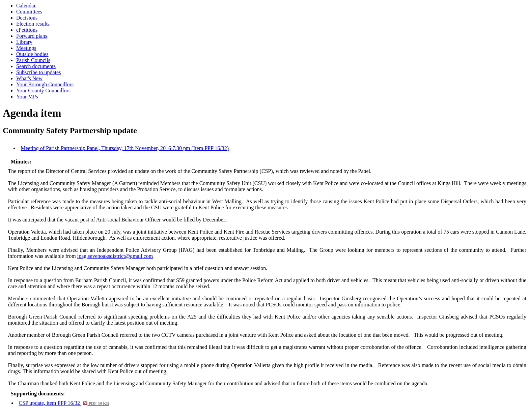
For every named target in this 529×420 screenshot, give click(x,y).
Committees (29, 12)
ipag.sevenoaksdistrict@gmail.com (115, 256)
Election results (33, 24)
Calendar (26, 6)
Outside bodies (32, 54)
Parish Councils (33, 60)
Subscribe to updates (38, 72)
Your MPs (27, 97)
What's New (29, 78)
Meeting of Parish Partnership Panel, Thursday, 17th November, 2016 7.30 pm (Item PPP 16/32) (125, 148)
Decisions (27, 18)
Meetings (26, 48)
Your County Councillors (43, 91)
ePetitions (27, 30)
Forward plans (32, 36)
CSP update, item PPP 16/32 (64, 403)
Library (24, 42)
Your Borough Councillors (45, 84)
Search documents (36, 66)
